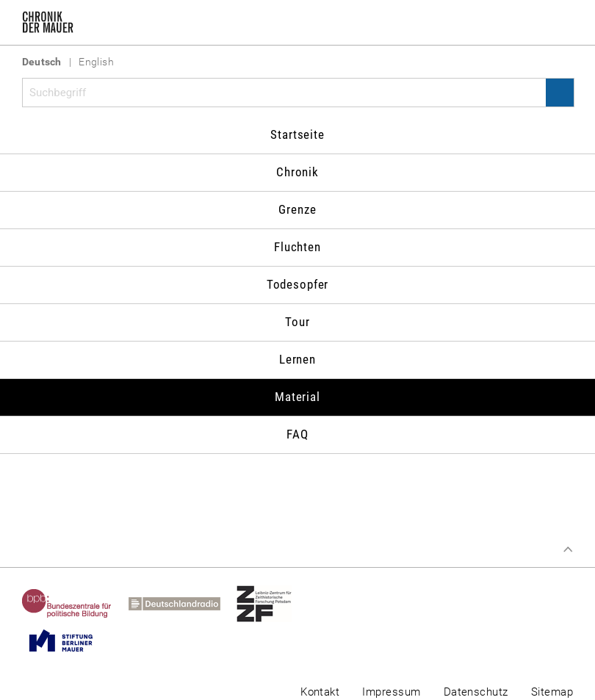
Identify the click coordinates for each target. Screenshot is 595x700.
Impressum (391, 692)
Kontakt (320, 692)
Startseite (297, 134)
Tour (297, 322)
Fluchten (297, 247)
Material (297, 397)
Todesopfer (298, 284)
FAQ (297, 434)
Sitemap (552, 692)
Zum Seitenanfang (568, 549)
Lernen (297, 359)
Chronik (297, 172)
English (96, 62)
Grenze (297, 209)
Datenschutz (476, 692)
